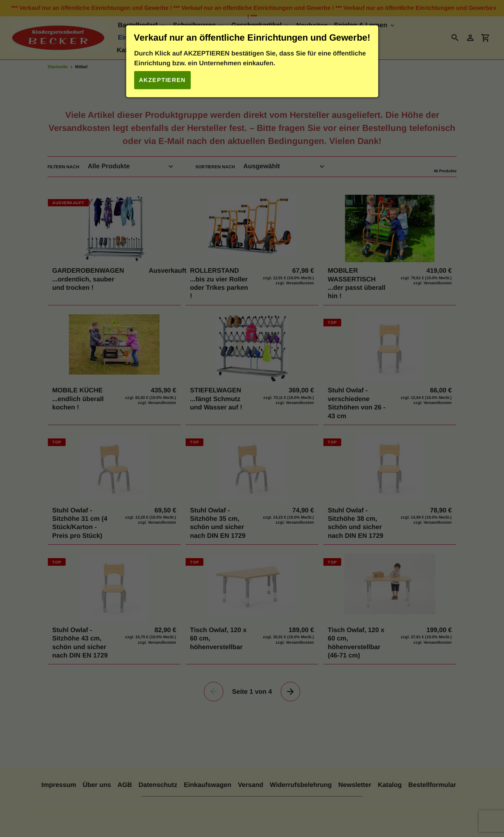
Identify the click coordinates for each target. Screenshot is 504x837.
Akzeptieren (162, 80)
